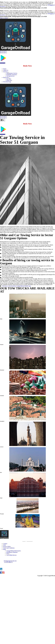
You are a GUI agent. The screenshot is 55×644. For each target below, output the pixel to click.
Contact (5, 544)
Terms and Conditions (9, 548)
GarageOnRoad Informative (14, 551)
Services (5, 72)
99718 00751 (3, 53)
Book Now (6, 77)
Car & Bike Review (12, 555)
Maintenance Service (12, 73)
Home (5, 69)
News (8, 554)
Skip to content (4, 18)
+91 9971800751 (8, 562)
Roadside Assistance (12, 75)
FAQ (4, 545)
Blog (4, 549)
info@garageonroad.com (10, 561)
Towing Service (10, 76)
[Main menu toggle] (3, 120)
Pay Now (9, 79)
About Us (6, 70)
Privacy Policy (7, 547)
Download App (3, 63)
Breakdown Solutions (12, 552)
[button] (27, 51)
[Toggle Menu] (8, 72)
